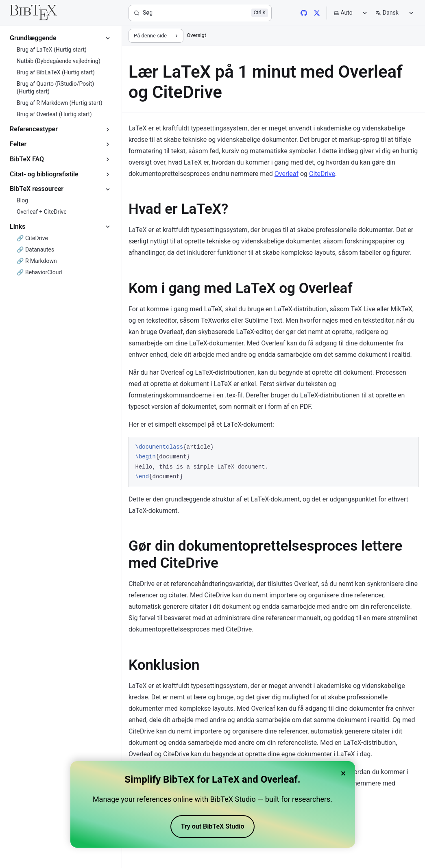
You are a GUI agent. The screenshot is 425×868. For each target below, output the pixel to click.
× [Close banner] (343, 773)
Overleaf (287, 174)
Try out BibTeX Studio (213, 826)
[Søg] (200, 13)
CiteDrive (322, 174)
